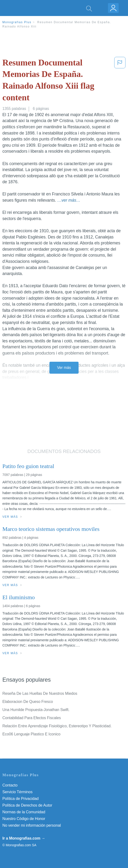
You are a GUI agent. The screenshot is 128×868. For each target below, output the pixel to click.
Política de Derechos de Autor (27, 805)
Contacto (10, 785)
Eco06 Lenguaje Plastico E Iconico (31, 734)
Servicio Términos (17, 792)
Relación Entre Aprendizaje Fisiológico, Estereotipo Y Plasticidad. (57, 726)
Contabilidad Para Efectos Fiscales (32, 718)
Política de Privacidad (21, 799)
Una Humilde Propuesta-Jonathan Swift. (36, 710)
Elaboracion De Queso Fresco (28, 702)
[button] (120, 81)
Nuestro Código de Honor (24, 819)
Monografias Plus (17, 22)
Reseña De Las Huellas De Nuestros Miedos (40, 693)
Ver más (64, 368)
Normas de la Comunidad (24, 812)
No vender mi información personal (32, 825)
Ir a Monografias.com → (24, 838)
